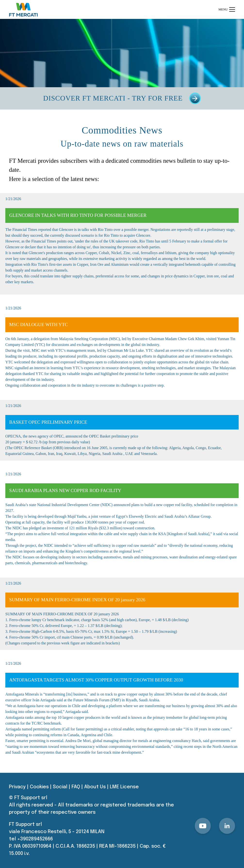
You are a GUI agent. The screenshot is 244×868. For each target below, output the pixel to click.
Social (60, 787)
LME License (124, 787)
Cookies (39, 787)
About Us (95, 787)
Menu (227, 9)
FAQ (76, 787)
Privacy (17, 787)
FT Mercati (23, 161)
